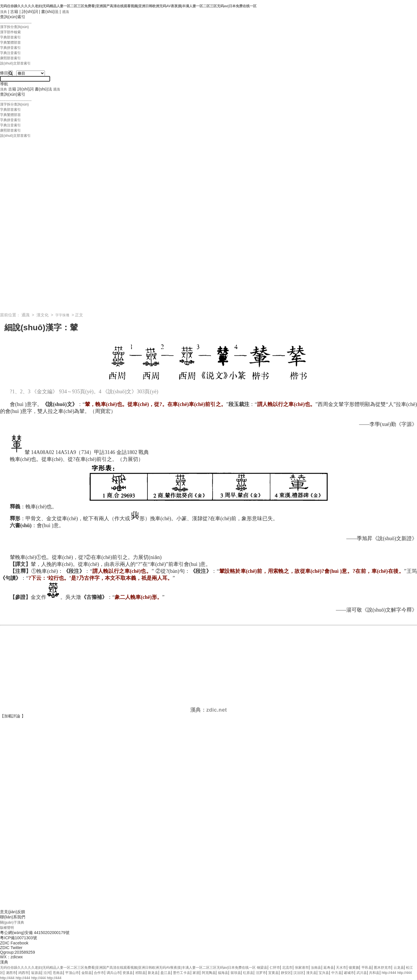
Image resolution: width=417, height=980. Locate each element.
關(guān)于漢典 (12, 922)
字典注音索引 (10, 53)
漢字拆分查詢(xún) (14, 27)
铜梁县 (262, 968)
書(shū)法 (50, 12)
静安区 (286, 973)
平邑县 (367, 968)
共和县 (374, 973)
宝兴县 (324, 973)
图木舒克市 (383, 968)
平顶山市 (72, 973)
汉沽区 (299, 973)
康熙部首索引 (10, 58)
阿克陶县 (209, 973)
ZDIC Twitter (11, 948)
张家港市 (302, 968)
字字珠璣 (62, 315)
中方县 (336, 973)
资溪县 (128, 973)
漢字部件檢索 (10, 32)
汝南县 (316, 968)
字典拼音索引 (10, 48)
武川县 (362, 973)
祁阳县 (140, 973)
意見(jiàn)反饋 (13, 912)
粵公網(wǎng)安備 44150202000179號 (35, 933)
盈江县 (166, 973)
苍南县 (58, 973)
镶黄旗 (354, 968)
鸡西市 (23, 973)
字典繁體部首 (10, 43)
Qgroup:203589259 (18, 952)
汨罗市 (261, 973)
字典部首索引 (10, 37)
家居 (196, 973)
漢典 (3, 12)
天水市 (341, 968)
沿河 (47, 973)
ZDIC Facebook (14, 943)
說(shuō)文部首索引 (15, 63)
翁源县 (36, 973)
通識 (65, 12)
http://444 (389, 973)
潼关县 (311, 973)
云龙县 (399, 968)
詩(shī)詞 (30, 12)
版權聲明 (7, 928)
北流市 (287, 968)
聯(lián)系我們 (13, 917)
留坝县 (236, 973)
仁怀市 (275, 968)
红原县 (248, 973)
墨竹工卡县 (182, 973)
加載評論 (12, 716)
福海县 (223, 973)
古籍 (14, 12)
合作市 (99, 973)
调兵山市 (114, 973)
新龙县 (153, 973)
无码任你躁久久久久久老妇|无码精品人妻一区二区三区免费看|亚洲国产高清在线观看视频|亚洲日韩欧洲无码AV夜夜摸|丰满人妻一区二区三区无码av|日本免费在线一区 (128, 6)
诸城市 (349, 973)
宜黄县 (273, 973)
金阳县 (87, 973)
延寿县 (329, 968)
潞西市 (11, 973)
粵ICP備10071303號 (19, 938)
